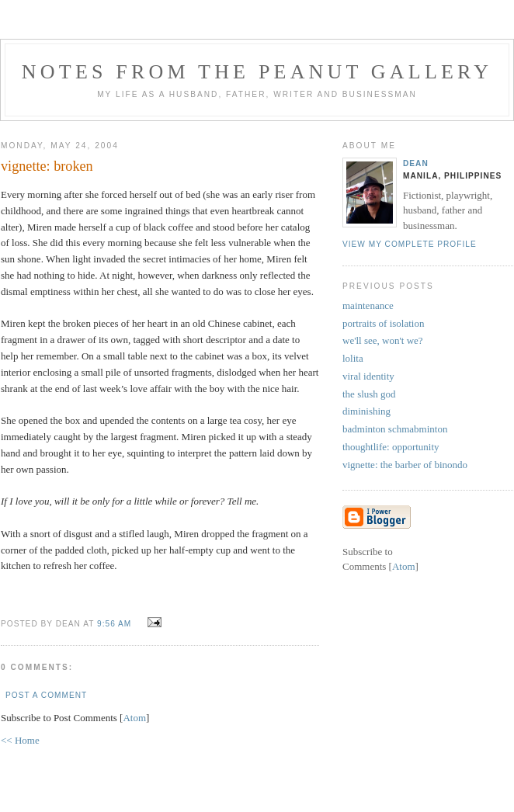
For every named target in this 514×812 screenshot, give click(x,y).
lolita (353, 358)
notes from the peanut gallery (257, 72)
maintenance (368, 305)
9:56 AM (116, 624)
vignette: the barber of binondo (405, 465)
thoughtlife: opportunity (391, 447)
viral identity (368, 376)
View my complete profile (410, 244)
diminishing (366, 411)
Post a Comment (46, 695)
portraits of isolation (383, 323)
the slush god (369, 394)
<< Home (20, 740)
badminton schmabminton (395, 429)
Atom (134, 718)
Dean (416, 163)
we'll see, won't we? (383, 340)
